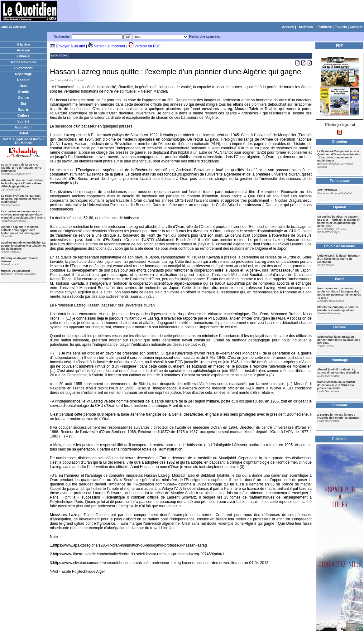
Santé (340, 279)
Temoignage (340, 181)
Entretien (340, 142)
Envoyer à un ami (70, 46)
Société (23, 121)
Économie (340, 405)
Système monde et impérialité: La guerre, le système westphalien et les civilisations (23, 246)
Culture (24, 115)
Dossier (23, 80)
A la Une (23, 44)
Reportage (23, 74)
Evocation (24, 127)
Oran (23, 86)
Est (23, 104)
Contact (356, 27)
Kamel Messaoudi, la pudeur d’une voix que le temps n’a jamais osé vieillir (336, 385)
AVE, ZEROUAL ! (328, 190)
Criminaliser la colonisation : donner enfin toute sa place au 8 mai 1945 (339, 340)
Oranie (24, 92)
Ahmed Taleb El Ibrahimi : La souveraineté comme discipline (338, 371)
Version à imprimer (110, 46)
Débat (24, 133)
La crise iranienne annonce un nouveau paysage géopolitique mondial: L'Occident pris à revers (23, 215)
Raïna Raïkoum (23, 62)
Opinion (340, 207)
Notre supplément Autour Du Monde (23, 141)
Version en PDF (147, 46)
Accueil (288, 27)
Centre (24, 98)
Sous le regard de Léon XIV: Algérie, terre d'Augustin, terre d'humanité (21, 168)
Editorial (23, 56)
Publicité (325, 27)
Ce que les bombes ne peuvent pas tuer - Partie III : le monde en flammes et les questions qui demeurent (339, 221)
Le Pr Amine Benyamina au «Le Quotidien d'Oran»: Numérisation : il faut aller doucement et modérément (339, 156)
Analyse (23, 50)
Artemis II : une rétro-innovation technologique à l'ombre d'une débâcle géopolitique (22, 183)
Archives (306, 27)
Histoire (340, 327)
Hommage (340, 360)
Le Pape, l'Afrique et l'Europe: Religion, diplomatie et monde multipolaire (21, 199)
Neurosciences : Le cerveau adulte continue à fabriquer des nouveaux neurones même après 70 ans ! (339, 293)
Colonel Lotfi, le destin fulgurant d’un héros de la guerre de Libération (339, 259)
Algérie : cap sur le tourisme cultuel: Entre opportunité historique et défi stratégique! (21, 230)
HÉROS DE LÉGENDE (15, 271)
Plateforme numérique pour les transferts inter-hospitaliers (338, 309)
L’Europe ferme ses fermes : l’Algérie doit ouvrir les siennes (338, 416)
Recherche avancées (205, 37)
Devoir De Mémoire (340, 246)
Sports (24, 109)
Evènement (24, 68)
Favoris (341, 27)
